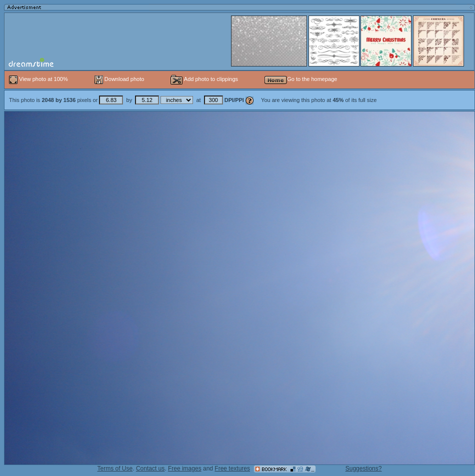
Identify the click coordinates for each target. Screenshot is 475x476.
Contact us (150, 468)
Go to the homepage (301, 79)
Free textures (232, 468)
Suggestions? (364, 468)
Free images (185, 468)
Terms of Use (115, 468)
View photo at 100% (39, 79)
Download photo (119, 79)
